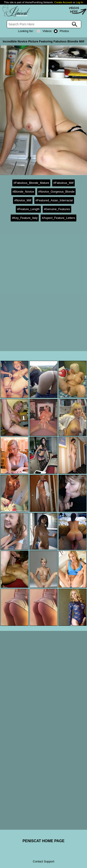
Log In (79, 2)
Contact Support (43, 861)
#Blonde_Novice (23, 192)
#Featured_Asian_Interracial (54, 200)
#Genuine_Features (57, 209)
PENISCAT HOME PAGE (43, 841)
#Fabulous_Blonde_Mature (31, 183)
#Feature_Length (28, 209)
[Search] (44, 24)
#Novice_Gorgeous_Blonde (56, 192)
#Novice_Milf (23, 200)
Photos (61, 31)
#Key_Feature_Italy (25, 218)
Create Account (63, 2)
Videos (44, 31)
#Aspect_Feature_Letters (58, 218)
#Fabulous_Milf (63, 183)
